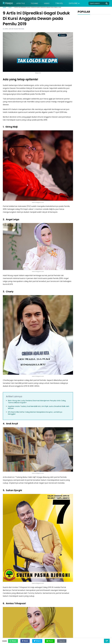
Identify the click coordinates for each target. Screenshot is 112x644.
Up (107, 641)
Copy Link (72, 640)
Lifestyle (21, 3)
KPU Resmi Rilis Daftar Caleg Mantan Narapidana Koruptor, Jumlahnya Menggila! (35, 413)
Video (49, 3)
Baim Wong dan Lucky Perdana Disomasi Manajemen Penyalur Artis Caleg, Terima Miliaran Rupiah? (37, 402)
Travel (62, 3)
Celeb (10, 7)
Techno (36, 3)
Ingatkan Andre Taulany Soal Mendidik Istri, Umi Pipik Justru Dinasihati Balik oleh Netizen (39, 407)
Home (4, 7)
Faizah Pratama (19, 29)
